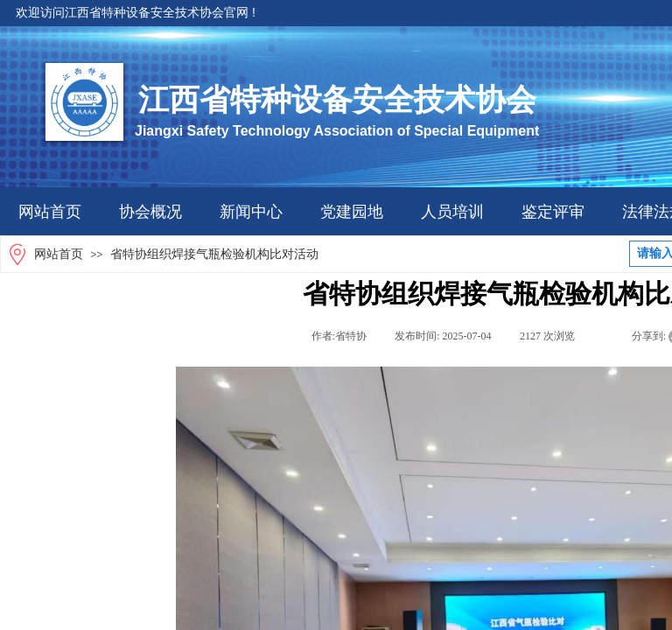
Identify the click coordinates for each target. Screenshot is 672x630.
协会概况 (150, 212)
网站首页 (50, 212)
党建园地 (352, 212)
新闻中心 (251, 212)
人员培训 (452, 212)
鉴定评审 (553, 212)
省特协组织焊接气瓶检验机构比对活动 (214, 254)
